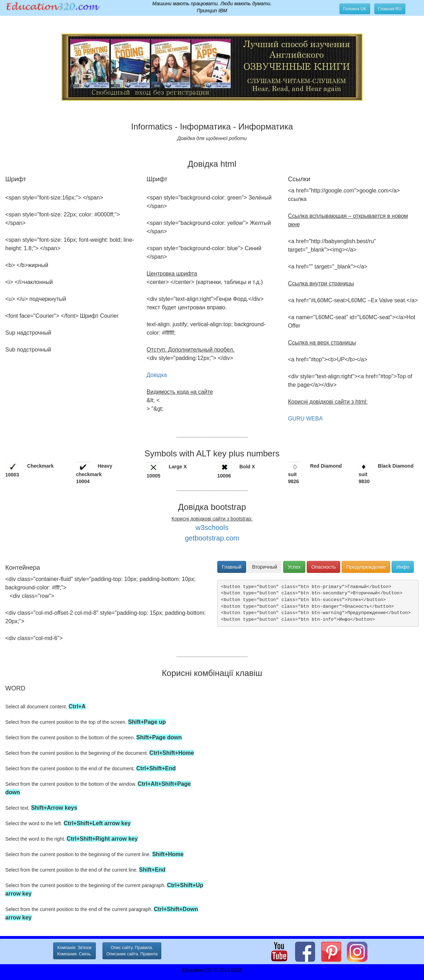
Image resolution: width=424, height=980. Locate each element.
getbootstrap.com (212, 538)
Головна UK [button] (355, 9)
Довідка (157, 375)
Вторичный (265, 567)
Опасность (323, 567)
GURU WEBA (305, 419)
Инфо (403, 567)
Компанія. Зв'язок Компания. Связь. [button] (74, 951)
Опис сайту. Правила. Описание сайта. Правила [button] (132, 951)
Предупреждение (366, 567)
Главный (232, 567)
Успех (294, 567)
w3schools (212, 527)
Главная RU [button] (390, 9)
